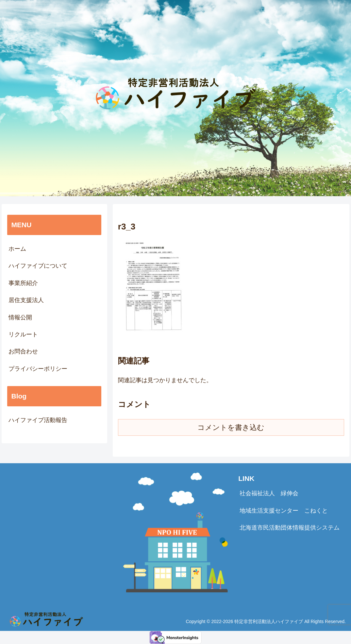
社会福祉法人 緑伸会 (269, 493)
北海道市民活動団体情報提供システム (290, 528)
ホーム (17, 249)
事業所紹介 (23, 283)
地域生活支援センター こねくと (284, 511)
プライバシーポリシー (38, 369)
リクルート (23, 334)
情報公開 (20, 317)
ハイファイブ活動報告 (38, 420)
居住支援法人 (26, 300)
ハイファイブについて (38, 266)
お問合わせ (23, 351)
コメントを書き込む (231, 427)
